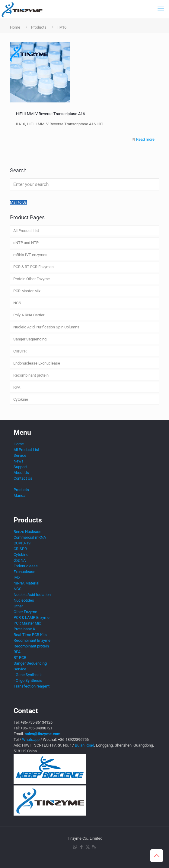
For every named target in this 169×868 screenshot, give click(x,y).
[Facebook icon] (81, 847)
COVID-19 (22, 543)
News (19, 461)
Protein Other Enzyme (32, 279)
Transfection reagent (32, 686)
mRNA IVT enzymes (30, 255)
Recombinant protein (31, 375)
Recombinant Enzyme (32, 640)
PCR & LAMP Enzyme (32, 617)
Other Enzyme (25, 612)
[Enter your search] (84, 184)
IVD (17, 577)
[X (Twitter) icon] (88, 847)
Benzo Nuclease (27, 532)
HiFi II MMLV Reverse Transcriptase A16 (50, 114)
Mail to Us (18, 202)
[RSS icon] (94, 847)
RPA (17, 387)
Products (39, 27)
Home (15, 27)
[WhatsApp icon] (75, 847)
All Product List (26, 231)
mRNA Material (26, 583)
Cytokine (21, 399)
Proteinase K (24, 629)
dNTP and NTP (26, 243)
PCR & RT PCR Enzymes (33, 267)
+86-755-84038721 (37, 728)
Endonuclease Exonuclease (37, 363)
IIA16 (62, 27)
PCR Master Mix (27, 291)
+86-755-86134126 (37, 722)
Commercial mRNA (30, 537)
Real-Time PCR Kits (30, 635)
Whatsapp (31, 740)
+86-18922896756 (73, 740)
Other (18, 606)
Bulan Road (84, 745)
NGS (17, 303)
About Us (21, 473)
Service (20, 455)
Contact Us (23, 478)
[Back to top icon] (157, 856)
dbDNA (20, 560)
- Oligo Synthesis (28, 680)
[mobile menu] (161, 9)
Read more (145, 139)
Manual (20, 495)
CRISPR (20, 351)
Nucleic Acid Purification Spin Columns (46, 327)
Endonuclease (26, 566)
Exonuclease (24, 572)
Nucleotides (24, 600)
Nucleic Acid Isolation (32, 595)
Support (20, 467)
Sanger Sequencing (30, 339)
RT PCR (20, 658)
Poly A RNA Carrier (29, 315)
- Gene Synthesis (28, 675)
